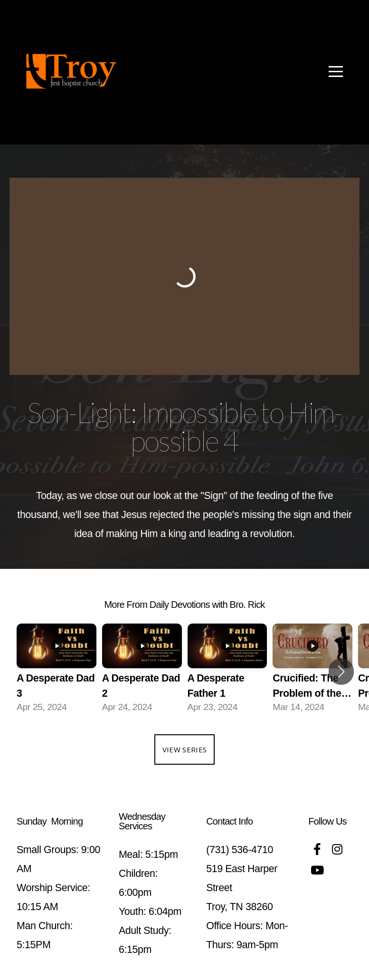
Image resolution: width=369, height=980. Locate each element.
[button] (341, 672)
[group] (57, 672)
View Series (184, 749)
